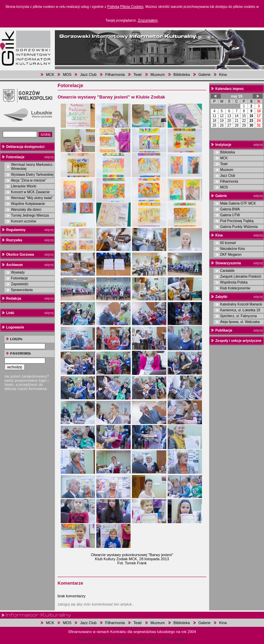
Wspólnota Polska (234, 282)
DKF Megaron (231, 255)
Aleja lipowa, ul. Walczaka (240, 322)
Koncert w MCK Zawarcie (30, 192)
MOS (67, 74)
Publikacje (224, 330)
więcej (49, 157)
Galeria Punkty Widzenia (239, 227)
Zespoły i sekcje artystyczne (238, 341)
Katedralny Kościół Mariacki (241, 304)
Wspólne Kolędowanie (28, 204)
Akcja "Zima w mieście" (29, 180)
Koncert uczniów (23, 221)
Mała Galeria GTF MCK (238, 203)
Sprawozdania (22, 290)
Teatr (137, 74)
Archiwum (14, 265)
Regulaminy (16, 230)
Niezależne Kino (232, 249)
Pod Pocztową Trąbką (237, 221)
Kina (223, 74)
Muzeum (158, 74)
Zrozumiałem (148, 20)
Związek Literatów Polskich (241, 277)
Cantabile (227, 271)
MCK (50, 74)
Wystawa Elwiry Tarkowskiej (32, 175)
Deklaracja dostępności (25, 147)
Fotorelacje (15, 157)
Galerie (205, 74)
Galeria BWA (230, 209)
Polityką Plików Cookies (125, 7)
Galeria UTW (230, 215)
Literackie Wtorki (24, 186)
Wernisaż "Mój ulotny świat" (32, 198)
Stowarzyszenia (228, 263)
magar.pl (181, 639)
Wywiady (18, 272)
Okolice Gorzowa (20, 255)
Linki (10, 313)
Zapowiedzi (20, 284)
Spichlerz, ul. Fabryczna (238, 316)
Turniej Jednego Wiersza (30, 215)
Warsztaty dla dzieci (26, 210)
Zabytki (221, 297)
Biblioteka (182, 74)
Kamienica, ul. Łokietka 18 (240, 310)
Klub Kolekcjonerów (235, 288)
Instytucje (223, 145)
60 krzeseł (228, 243)
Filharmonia (115, 74)
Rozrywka (14, 240)
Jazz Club (88, 74)
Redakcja (14, 298)
